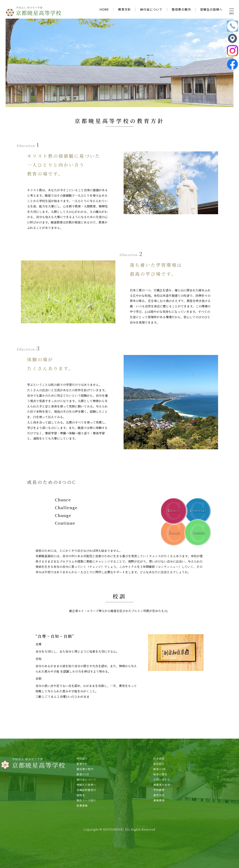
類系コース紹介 (86, 800)
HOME (104, 9)
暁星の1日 (83, 774)
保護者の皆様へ (163, 785)
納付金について (151, 9)
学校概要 (159, 790)
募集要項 (159, 800)
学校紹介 (82, 759)
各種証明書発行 (86, 790)
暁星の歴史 (160, 774)
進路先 (81, 795)
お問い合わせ (162, 779)
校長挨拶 (159, 759)
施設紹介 (159, 764)
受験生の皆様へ (211, 9)
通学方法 (159, 795)
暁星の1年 (160, 769)
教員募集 (82, 806)
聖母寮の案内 (181, 9)
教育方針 (125, 9)
